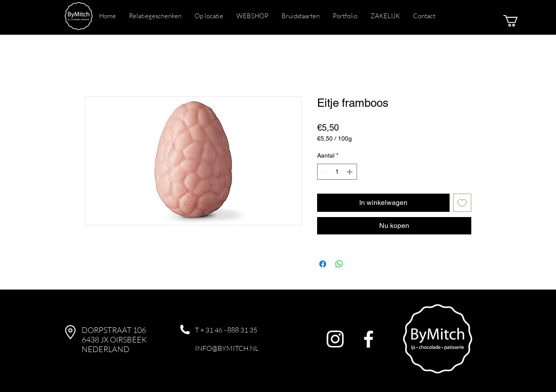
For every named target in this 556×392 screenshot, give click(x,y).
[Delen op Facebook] (323, 264)
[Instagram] (335, 339)
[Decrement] (324, 172)
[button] (517, 21)
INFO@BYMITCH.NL (227, 348)
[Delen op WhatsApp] (339, 264)
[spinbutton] (337, 172)
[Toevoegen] (462, 203)
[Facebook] (369, 339)
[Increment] (350, 172)
